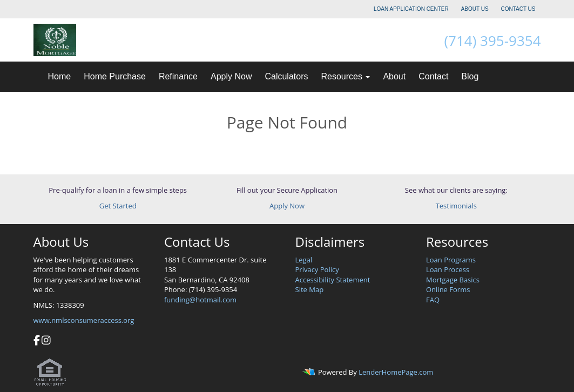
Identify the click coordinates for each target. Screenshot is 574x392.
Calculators (286, 76)
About (394, 76)
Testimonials (456, 206)
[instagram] (46, 341)
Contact (433, 76)
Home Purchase (115, 76)
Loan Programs (451, 260)
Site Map (310, 289)
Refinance (178, 76)
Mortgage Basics (453, 280)
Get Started (118, 206)
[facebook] (37, 341)
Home (60, 76)
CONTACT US (518, 9)
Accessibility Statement (333, 280)
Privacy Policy (317, 269)
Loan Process (448, 269)
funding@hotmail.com (200, 300)
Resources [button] (345, 76)
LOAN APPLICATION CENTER (411, 9)
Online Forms (448, 289)
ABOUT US (475, 9)
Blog (470, 76)
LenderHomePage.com (396, 373)
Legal (304, 260)
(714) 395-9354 (492, 40)
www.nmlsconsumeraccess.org (84, 320)
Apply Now (231, 76)
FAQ (433, 300)
